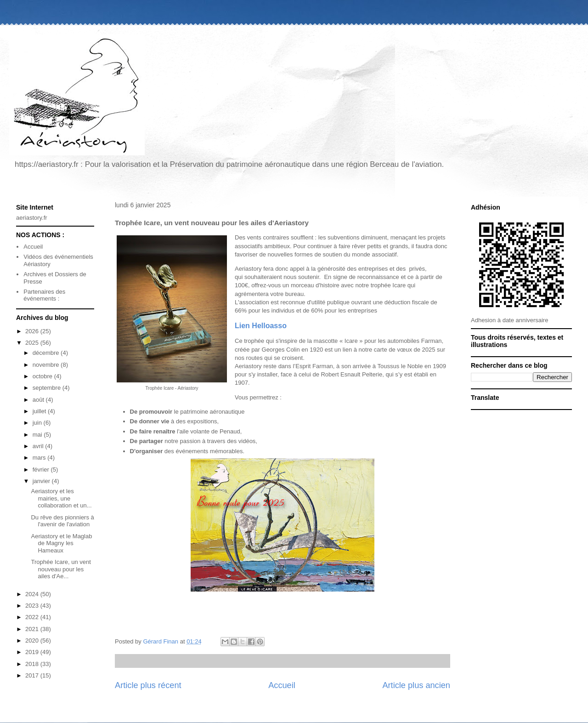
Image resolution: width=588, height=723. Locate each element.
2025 (33, 343)
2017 (33, 675)
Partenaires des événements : (44, 295)
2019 (33, 652)
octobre (43, 376)
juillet (40, 411)
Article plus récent (148, 685)
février (42, 470)
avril (39, 446)
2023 (33, 606)
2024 (33, 594)
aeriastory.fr (32, 218)
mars (40, 458)
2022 (33, 617)
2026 (33, 331)
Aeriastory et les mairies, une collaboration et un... (61, 498)
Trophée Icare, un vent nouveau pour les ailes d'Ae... (61, 569)
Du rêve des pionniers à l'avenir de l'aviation (62, 521)
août (39, 400)
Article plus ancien (416, 685)
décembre (47, 353)
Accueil (282, 685)
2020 (33, 640)
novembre (47, 365)
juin (38, 423)
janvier (42, 481)
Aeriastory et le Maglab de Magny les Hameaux (61, 543)
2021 (33, 629)
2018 (33, 664)
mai (38, 435)
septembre (48, 388)
